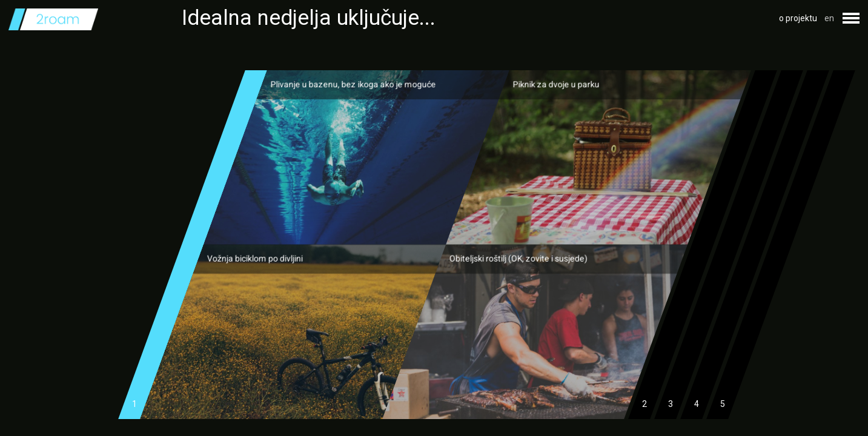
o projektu (798, 18)
